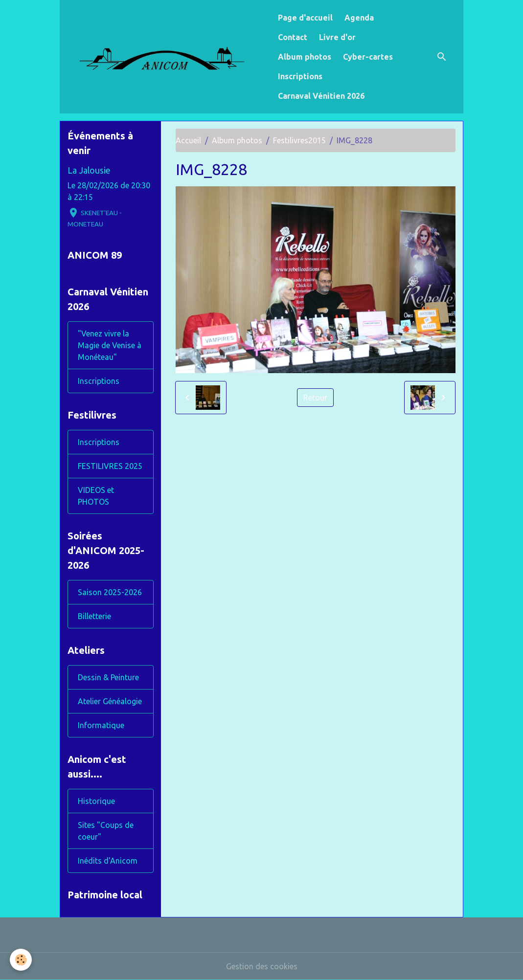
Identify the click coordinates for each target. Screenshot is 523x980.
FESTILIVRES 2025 (110, 466)
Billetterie (94, 616)
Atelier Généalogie (110, 701)
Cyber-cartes (368, 57)
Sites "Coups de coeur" (106, 831)
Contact (293, 37)
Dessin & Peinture (108, 677)
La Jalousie (89, 170)
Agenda (359, 18)
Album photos (305, 57)
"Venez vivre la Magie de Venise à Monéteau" (110, 345)
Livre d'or (337, 37)
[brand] (167, 56)
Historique (96, 801)
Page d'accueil (305, 18)
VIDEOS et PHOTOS (96, 496)
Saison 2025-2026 (110, 592)
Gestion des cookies (262, 966)
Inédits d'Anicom (108, 861)
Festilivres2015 (299, 140)
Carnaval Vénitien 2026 (321, 96)
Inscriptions (300, 76)
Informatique (101, 725)
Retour (315, 398)
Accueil (188, 140)
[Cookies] (21, 960)
